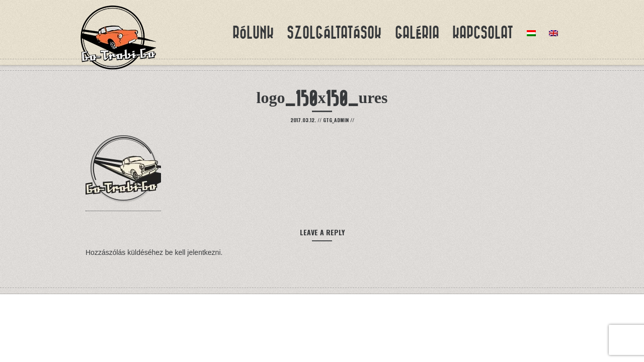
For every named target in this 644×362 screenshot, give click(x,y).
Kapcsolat (483, 33)
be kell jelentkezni (193, 252)
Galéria (417, 33)
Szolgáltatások (334, 33)
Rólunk (253, 33)
